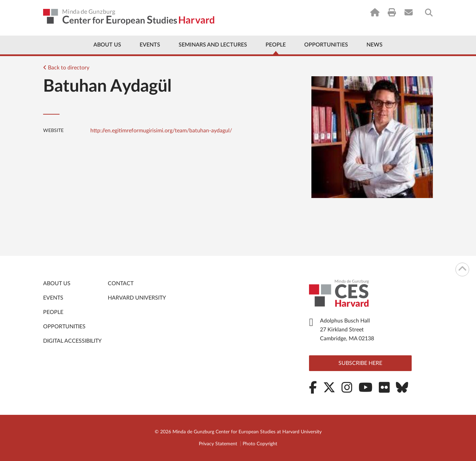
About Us (107, 45)
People (276, 45)
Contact (121, 284)
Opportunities (326, 45)
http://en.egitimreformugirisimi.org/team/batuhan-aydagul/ (161, 131)
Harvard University (137, 298)
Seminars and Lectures (213, 45)
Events (150, 45)
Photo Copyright (260, 444)
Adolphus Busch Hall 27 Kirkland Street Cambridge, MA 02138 (347, 330)
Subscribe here (360, 363)
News (375, 45)
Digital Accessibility (72, 341)
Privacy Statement (218, 444)
